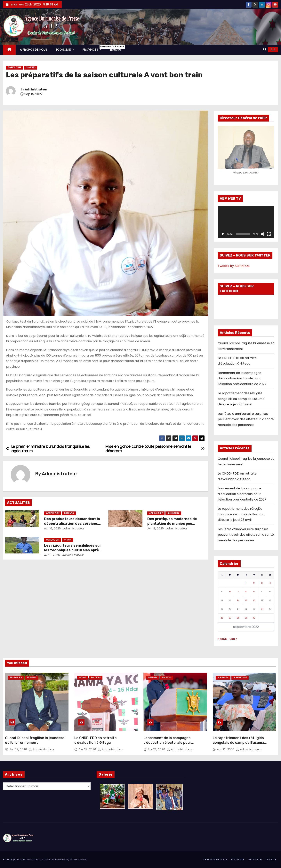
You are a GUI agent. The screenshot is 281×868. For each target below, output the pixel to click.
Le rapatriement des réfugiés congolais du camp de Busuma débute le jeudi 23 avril (241, 399)
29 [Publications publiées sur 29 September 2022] (246, 618)
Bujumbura (173, 513)
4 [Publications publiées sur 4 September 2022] (270, 583)
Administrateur (36, 90)
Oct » (233, 639)
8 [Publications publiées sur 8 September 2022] (246, 592)
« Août (222, 639)
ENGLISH (115, 50)
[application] (246, 222)
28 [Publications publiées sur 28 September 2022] (238, 618)
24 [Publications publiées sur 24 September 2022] (262, 609)
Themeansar (78, 860)
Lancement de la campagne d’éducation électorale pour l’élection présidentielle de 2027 (242, 378)
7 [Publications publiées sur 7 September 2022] (238, 592)
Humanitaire (240, 678)
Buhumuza (223, 678)
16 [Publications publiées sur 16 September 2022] (254, 600)
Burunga (69, 513)
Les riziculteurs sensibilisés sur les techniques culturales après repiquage (73, 550)
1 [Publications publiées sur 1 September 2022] (246, 583)
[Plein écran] (269, 234)
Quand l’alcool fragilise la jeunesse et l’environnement (35, 740)
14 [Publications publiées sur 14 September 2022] (238, 600)
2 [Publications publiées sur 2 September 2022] (254, 583)
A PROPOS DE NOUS (34, 50)
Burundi (153, 678)
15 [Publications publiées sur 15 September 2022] (246, 600)
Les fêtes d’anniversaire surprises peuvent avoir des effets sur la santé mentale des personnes (246, 419)
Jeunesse (32, 678)
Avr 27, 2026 (19, 749)
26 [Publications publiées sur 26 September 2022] (222, 618)
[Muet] (263, 234)
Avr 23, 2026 (157, 749)
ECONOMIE (65, 50)
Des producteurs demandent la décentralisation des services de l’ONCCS (72, 524)
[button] (265, 50)
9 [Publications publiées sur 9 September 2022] (254, 592)
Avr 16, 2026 (52, 528)
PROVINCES (94, 48)
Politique (96, 678)
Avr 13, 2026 (156, 528)
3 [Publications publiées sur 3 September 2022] (262, 583)
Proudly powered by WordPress (23, 860)
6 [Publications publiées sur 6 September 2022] (230, 592)
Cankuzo (31, 67)
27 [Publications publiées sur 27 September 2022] (230, 618)
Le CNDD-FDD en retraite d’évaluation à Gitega (96, 740)
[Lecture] (223, 234)
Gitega (68, 540)
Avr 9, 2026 (52, 555)
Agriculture (14, 67)
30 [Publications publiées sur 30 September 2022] (254, 618)
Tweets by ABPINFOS (234, 266)
